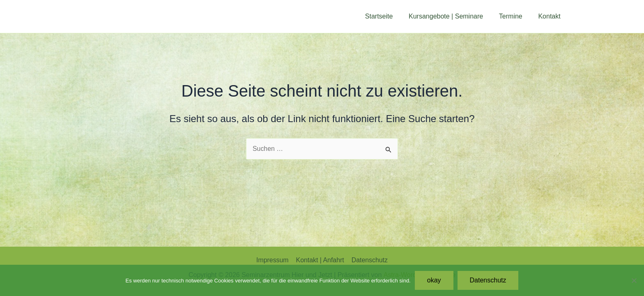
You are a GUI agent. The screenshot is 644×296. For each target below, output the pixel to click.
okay (434, 280)
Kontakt (551, 16)
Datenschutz (369, 260)
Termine (515, 16)
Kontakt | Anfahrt (320, 260)
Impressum (273, 260)
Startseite (389, 16)
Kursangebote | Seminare (453, 16)
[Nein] (634, 280)
